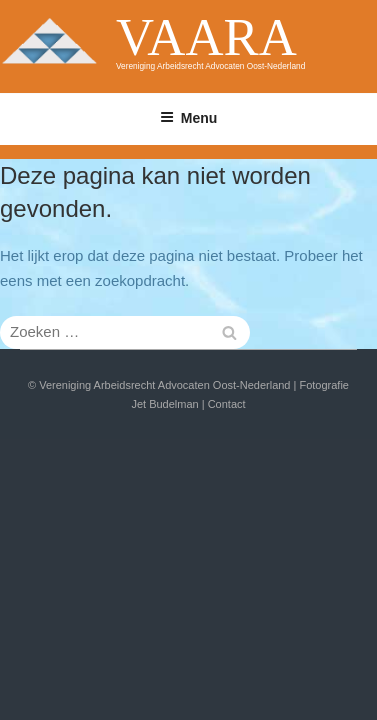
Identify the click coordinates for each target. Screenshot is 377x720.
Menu (189, 118)
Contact (227, 404)
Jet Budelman (164, 404)
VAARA (206, 37)
